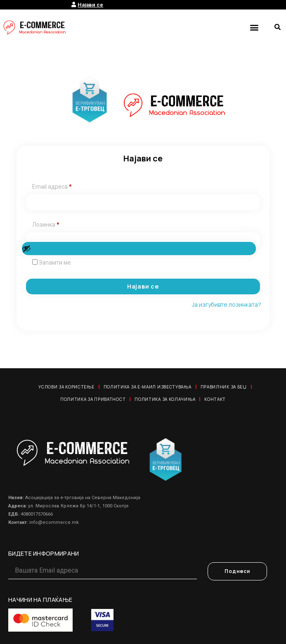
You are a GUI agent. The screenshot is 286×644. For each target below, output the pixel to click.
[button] (254, 27)
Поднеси (237, 571)
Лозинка (46, 225)
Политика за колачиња (165, 399)
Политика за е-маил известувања (148, 387)
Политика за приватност (93, 399)
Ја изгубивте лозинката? (227, 304)
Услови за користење (66, 387)
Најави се (143, 286)
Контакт (215, 399)
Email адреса (52, 187)
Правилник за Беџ (224, 387)
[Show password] (139, 249)
